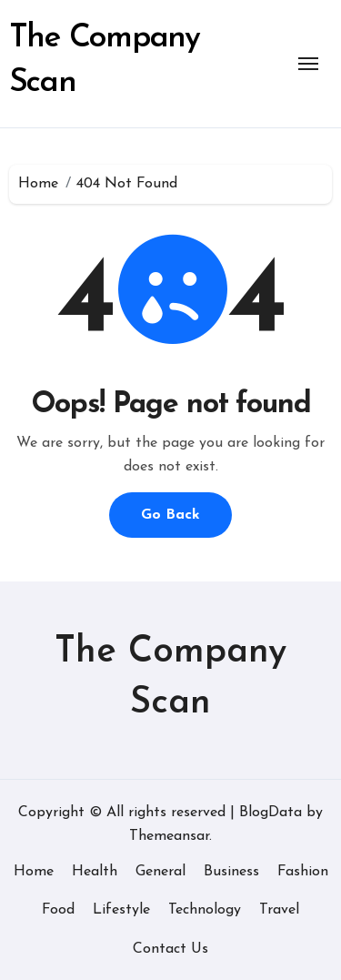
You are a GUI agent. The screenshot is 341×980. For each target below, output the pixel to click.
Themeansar (169, 836)
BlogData (271, 813)
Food (58, 910)
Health (95, 872)
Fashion (303, 872)
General (160, 872)
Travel (279, 910)
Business (231, 872)
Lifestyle (121, 910)
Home (34, 872)
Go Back (170, 515)
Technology (205, 910)
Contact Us (170, 949)
